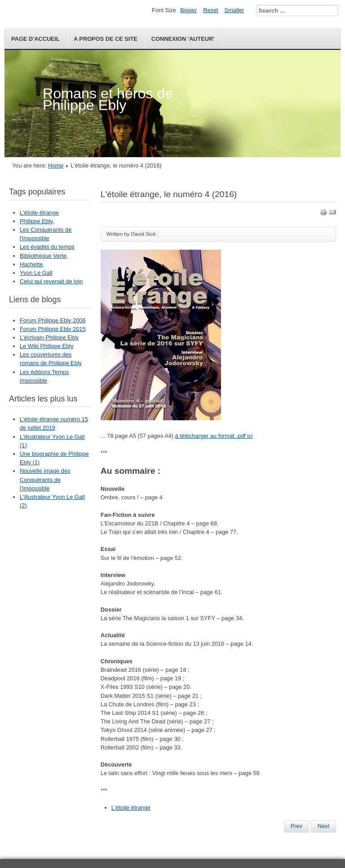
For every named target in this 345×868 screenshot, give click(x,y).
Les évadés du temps (47, 247)
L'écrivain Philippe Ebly (49, 337)
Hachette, (32, 264)
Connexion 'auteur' (183, 39)
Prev (296, 826)
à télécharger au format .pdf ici (214, 436)
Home (56, 165)
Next (323, 826)
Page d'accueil (35, 39)
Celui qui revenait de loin (51, 281)
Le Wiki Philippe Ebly (47, 346)
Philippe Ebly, (37, 221)
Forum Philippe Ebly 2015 (53, 329)
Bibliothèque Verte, (44, 256)
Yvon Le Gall (36, 273)
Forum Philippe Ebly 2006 (53, 320)
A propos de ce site (106, 39)
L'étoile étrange (39, 213)
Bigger (188, 10)
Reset (210, 10)
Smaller (234, 10)
